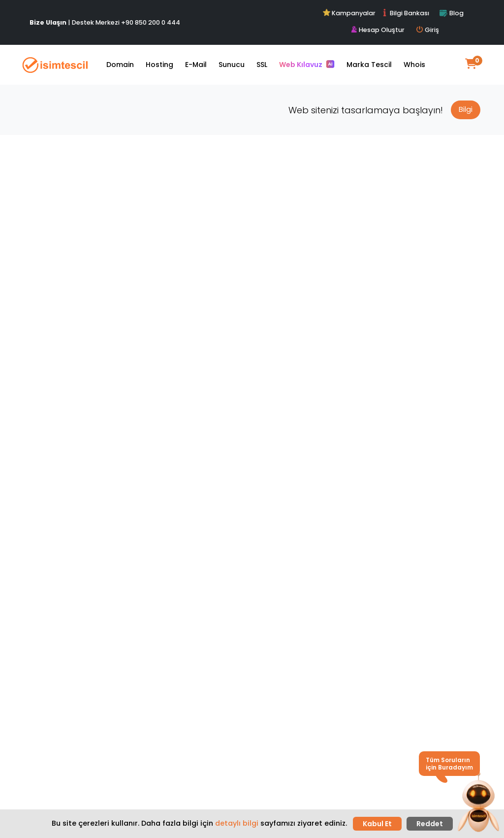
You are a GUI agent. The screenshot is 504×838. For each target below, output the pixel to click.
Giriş (428, 30)
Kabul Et (377, 824)
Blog (451, 13)
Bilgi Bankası (405, 13)
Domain (120, 65)
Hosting (159, 65)
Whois (414, 65)
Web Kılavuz (307, 65)
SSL (262, 65)
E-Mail (196, 65)
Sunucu (232, 65)
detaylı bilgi (237, 823)
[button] (478, 803)
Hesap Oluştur (378, 30)
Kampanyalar (350, 13)
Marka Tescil (369, 65)
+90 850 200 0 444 (151, 22)
